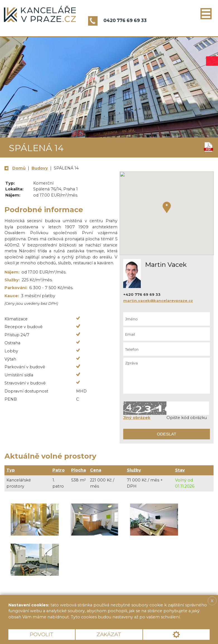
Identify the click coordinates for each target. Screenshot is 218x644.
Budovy (40, 168)
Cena (96, 470)
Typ (11, 470)
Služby (134, 470)
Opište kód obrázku (187, 418)
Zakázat (109, 634)
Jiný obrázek (137, 418)
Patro (59, 470)
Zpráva (167, 376)
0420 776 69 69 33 (125, 20)
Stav (180, 470)
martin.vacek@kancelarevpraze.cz (158, 301)
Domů (19, 168)
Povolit (42, 634)
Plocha (78, 470)
